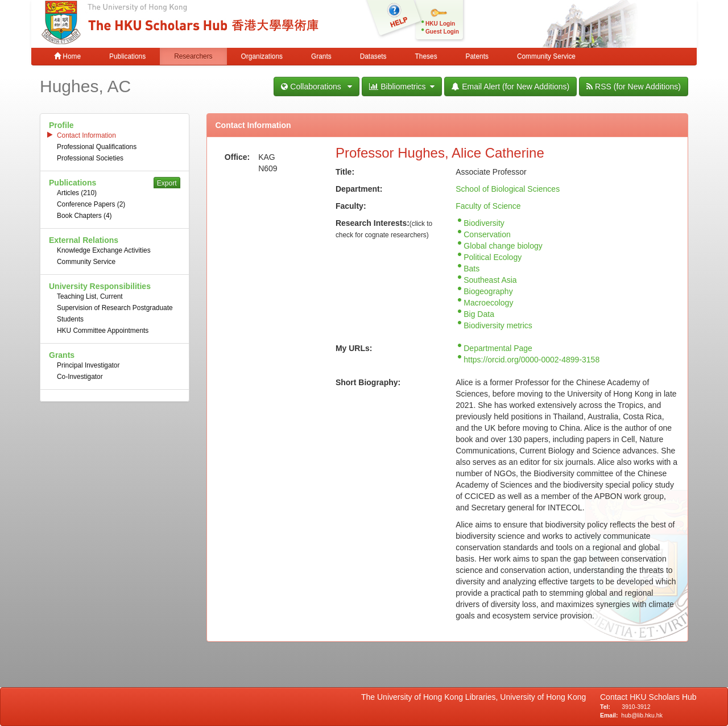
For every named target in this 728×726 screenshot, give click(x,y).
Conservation (487, 234)
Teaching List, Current (90, 296)
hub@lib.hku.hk (642, 715)
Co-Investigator (80, 377)
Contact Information (86, 135)
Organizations (262, 56)
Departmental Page (498, 348)
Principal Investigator (88, 365)
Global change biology (503, 246)
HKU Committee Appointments (103, 331)
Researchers (193, 56)
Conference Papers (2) (91, 204)
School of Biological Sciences (508, 189)
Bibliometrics (402, 86)
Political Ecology (493, 257)
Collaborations (317, 86)
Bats (471, 269)
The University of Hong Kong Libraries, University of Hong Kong (476, 697)
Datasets (373, 56)
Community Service (546, 56)
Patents (477, 56)
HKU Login (440, 24)
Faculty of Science (488, 206)
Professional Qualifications (97, 147)
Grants (321, 56)
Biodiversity (484, 223)
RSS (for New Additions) (634, 86)
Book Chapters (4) (84, 216)
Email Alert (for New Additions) (510, 86)
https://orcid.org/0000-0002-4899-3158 (531, 360)
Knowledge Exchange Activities (104, 250)
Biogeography (488, 291)
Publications (127, 56)
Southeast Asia (490, 280)
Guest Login (442, 32)
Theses (426, 56)
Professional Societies (90, 158)
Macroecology (488, 303)
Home (67, 56)
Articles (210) (77, 193)
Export (167, 183)
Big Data (479, 314)
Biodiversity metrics (498, 325)
